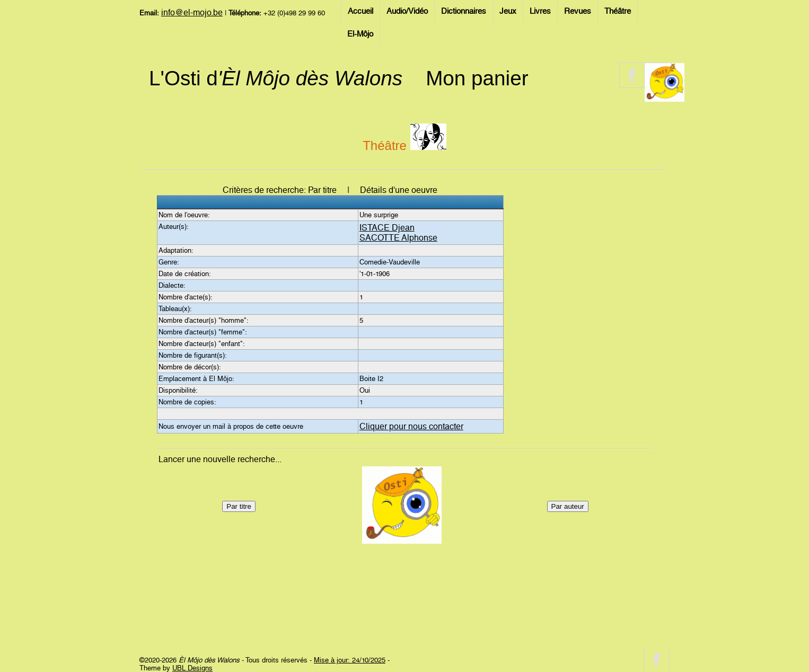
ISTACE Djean (387, 228)
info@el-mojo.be (192, 12)
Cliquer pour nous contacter (411, 426)
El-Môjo (360, 34)
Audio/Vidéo (407, 11)
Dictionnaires (464, 11)
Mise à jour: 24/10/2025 (350, 660)
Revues (578, 11)
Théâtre (618, 11)
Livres (540, 11)
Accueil (360, 11)
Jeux (508, 11)
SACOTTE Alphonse (398, 238)
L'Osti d (276, 78)
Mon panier (477, 78)
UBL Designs (192, 668)
